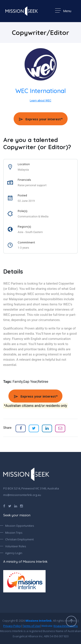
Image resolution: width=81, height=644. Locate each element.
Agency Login (14, 553)
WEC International (41, 91)
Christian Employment (19, 539)
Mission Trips (14, 533)
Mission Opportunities (20, 526)
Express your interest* (40, 119)
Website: (60, 626)
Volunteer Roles (16, 546)
